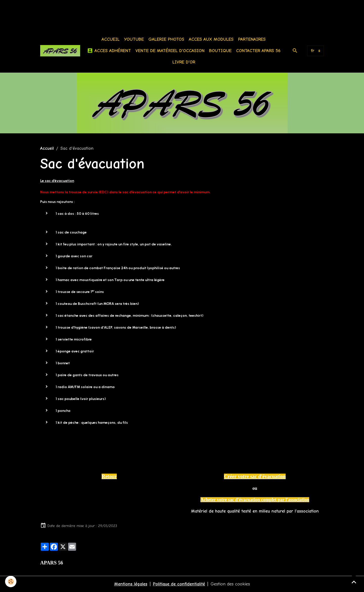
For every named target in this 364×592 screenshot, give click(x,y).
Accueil (111, 39)
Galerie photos (166, 39)
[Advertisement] (92, 11)
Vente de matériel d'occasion (170, 51)
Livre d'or (184, 62)
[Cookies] (11, 582)
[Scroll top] (354, 582)
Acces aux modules (211, 39)
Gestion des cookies (230, 584)
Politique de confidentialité (179, 584)
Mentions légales (131, 584)
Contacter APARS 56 (258, 51)
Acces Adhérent (109, 51)
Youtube (134, 39)
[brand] (60, 51)
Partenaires (252, 39)
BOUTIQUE (220, 51)
